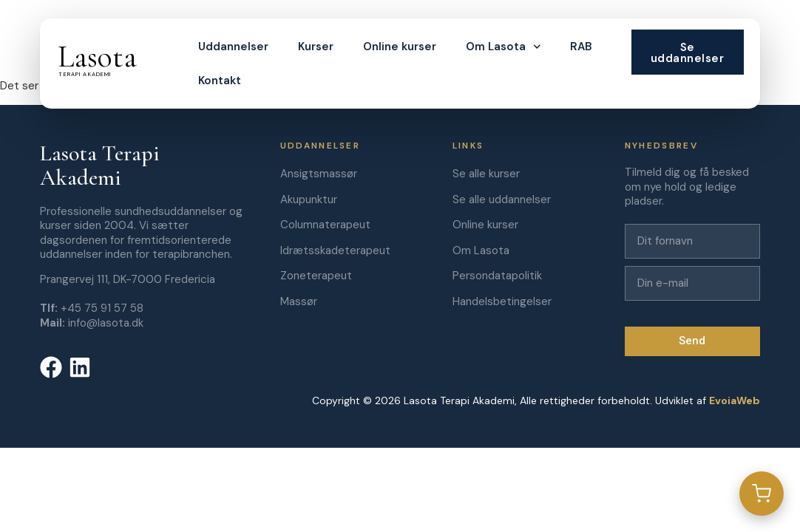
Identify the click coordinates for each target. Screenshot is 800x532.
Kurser (316, 47)
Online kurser (400, 47)
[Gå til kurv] (762, 494)
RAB (581, 47)
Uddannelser (233, 47)
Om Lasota (504, 47)
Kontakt (220, 81)
